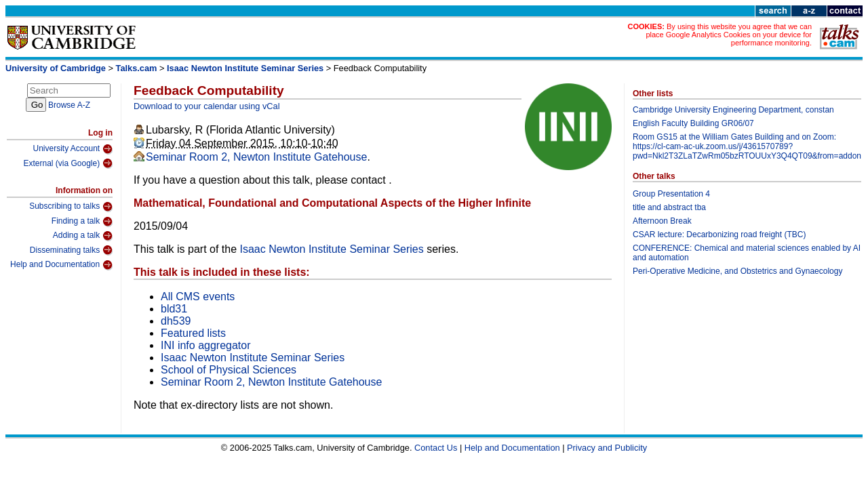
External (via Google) (68, 163)
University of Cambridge (56, 68)
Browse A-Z (69, 105)
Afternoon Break (662, 221)
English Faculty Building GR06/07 (693, 123)
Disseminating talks (71, 250)
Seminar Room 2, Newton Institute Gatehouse (256, 157)
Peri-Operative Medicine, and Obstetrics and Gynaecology (738, 271)
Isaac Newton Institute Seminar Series (245, 68)
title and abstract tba (669, 207)
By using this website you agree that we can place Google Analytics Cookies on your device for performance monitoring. (729, 35)
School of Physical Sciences (229, 370)
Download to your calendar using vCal (207, 106)
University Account (73, 149)
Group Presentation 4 (671, 194)
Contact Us (436, 448)
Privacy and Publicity (607, 448)
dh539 (176, 321)
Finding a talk (82, 222)
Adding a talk (83, 236)
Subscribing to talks (71, 207)
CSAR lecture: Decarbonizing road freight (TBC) (719, 235)
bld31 (174, 309)
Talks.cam (137, 68)
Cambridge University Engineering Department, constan (733, 110)
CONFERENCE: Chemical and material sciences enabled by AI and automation (747, 253)
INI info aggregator (206, 345)
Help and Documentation (61, 265)
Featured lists (193, 333)
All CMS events (198, 297)
